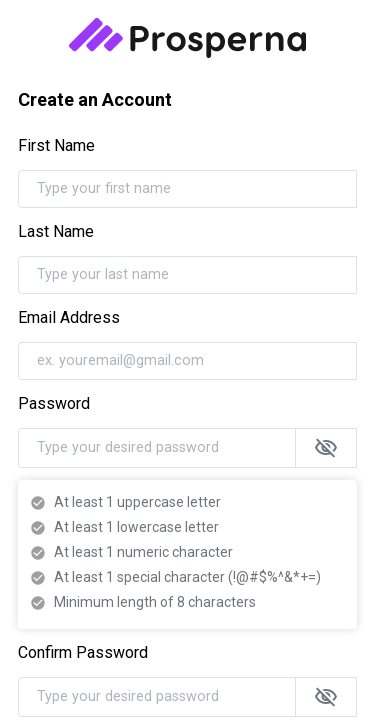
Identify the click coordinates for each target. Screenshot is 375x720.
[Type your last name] (187, 275)
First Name (56, 145)
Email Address (69, 317)
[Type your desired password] (157, 448)
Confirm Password (83, 652)
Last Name (56, 231)
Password (54, 403)
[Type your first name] (187, 189)
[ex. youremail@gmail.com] (187, 361)
